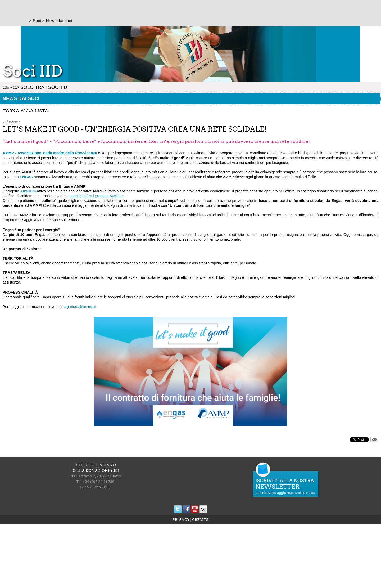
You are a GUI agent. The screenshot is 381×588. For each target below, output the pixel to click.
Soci (37, 21)
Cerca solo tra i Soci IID (35, 87)
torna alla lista (25, 111)
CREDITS (200, 520)
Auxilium (28, 191)
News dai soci (21, 98)
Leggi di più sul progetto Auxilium (96, 196)
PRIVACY (181, 520)
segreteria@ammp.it (79, 307)
